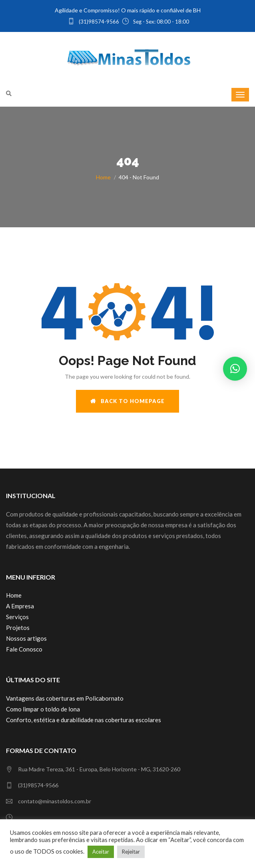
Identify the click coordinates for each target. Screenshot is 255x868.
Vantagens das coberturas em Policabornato (65, 698)
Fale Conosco (24, 649)
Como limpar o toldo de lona (43, 709)
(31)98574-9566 (94, 22)
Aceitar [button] (101, 852)
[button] (235, 369)
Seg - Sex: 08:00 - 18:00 (156, 22)
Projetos (18, 628)
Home (103, 177)
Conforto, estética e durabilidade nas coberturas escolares (84, 720)
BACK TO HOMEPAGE (127, 401)
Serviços (17, 617)
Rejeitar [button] (131, 852)
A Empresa (20, 606)
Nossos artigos (26, 638)
